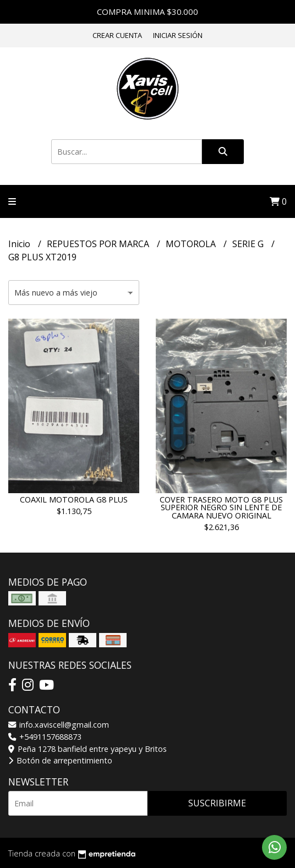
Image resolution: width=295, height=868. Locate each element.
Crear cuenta (117, 35)
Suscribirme (217, 803)
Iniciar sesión (178, 35)
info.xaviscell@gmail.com (59, 725)
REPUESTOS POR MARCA (99, 244)
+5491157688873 (45, 737)
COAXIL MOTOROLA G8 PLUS (74, 499)
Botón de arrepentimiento (60, 760)
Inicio (20, 244)
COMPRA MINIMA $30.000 (147, 12)
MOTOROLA (192, 244)
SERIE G (249, 244)
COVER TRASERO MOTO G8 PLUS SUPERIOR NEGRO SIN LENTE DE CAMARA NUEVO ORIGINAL (221, 507)
